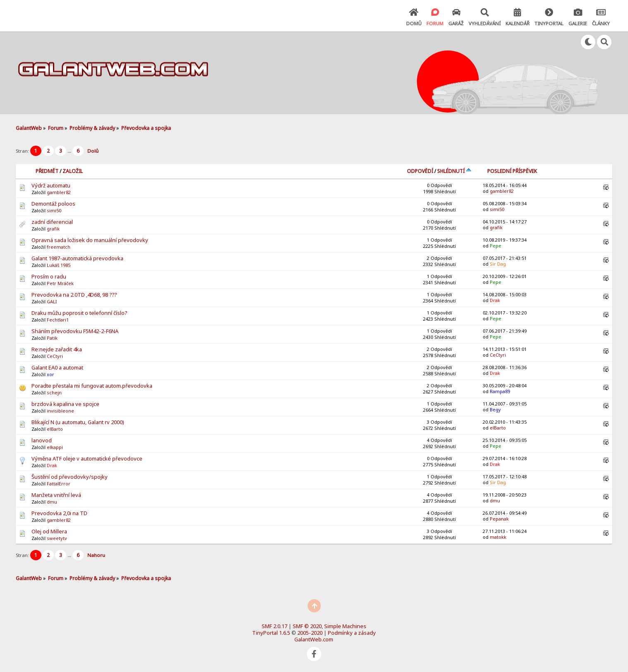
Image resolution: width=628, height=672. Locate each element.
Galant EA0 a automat (57, 367)
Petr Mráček (60, 283)
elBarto (55, 429)
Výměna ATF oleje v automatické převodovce (87, 458)
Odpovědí (420, 171)
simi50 (54, 210)
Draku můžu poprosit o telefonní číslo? (79, 313)
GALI (52, 301)
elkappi (55, 447)
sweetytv (57, 538)
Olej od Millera (49, 531)
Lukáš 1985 (59, 265)
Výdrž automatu (51, 185)
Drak (495, 300)
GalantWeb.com (314, 639)
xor (51, 374)
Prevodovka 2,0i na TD (59, 513)
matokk (498, 537)
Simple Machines (345, 626)
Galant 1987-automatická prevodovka (77, 258)
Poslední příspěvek (512, 171)
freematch (59, 247)
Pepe (496, 246)
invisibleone (60, 411)
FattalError (59, 484)
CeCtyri (55, 356)
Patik (52, 338)
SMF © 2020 (307, 626)
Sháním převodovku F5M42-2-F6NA (75, 331)
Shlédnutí (454, 171)
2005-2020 (310, 633)
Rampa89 (500, 391)
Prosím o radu (49, 276)
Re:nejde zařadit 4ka (57, 349)
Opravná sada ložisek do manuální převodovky (90, 240)
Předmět (47, 171)
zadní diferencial (52, 222)
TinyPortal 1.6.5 (271, 633)
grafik (53, 229)
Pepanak (499, 519)
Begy (495, 409)
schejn (54, 392)
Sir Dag (498, 264)
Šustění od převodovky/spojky (70, 477)
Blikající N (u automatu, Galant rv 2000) (78, 422)
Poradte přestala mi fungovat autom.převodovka (92, 386)
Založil (73, 171)
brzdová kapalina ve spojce (65, 404)
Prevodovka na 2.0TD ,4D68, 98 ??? (74, 295)
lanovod (42, 440)
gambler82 (59, 192)
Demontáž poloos (53, 204)
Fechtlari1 (58, 320)
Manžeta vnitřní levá (56, 495)
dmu (52, 502)
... (70, 151)
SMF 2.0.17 (274, 626)
